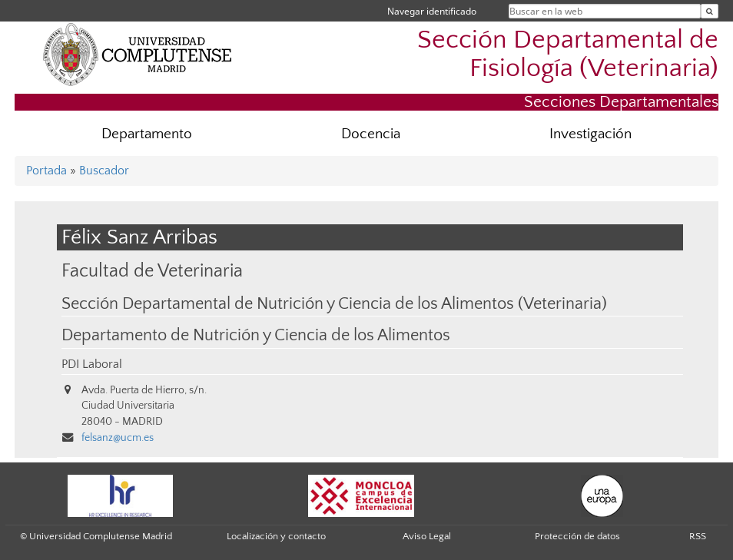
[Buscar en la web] (710, 11)
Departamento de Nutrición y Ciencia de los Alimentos (256, 336)
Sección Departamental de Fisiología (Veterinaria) (568, 55)
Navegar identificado (432, 11)
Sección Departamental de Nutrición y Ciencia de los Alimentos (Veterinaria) (334, 304)
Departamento (147, 134)
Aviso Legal (427, 536)
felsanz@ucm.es (118, 438)
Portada (46, 171)
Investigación (590, 134)
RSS (698, 536)
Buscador (104, 171)
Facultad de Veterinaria (152, 271)
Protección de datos (577, 536)
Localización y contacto (276, 536)
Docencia (371, 134)
